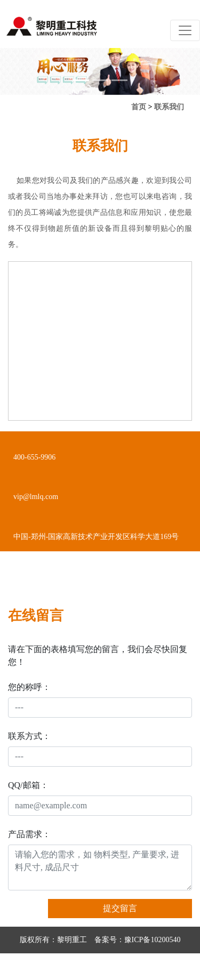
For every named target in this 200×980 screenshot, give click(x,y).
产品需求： (29, 834)
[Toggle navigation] (185, 30)
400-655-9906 (34, 457)
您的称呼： (29, 687)
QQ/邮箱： (28, 785)
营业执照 (93, 966)
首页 (139, 107)
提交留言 (120, 908)
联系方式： (29, 736)
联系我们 (169, 107)
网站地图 (126, 966)
